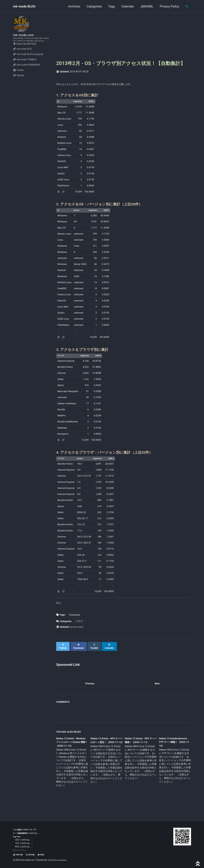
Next (157, 693)
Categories (92, 6)
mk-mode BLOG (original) (28, 64)
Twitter (18, 80)
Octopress (75, 625)
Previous (90, 693)
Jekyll (50, 860)
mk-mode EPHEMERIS (26, 75)
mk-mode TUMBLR (25, 69)
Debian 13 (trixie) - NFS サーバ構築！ (138, 750)
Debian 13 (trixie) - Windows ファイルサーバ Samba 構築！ (71, 753)
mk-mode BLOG (24, 6)
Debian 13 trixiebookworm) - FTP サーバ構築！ (172, 752)
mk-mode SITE (22, 59)
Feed (49, 855)
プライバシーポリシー (22, 850)
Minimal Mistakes (64, 860)
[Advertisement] (124, 36)
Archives (72, 6)
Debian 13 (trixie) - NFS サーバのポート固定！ (105, 753)
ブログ (79, 631)
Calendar (125, 6)
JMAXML (144, 6)
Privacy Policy (167, 6)
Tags (109, 6)
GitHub (18, 85)
